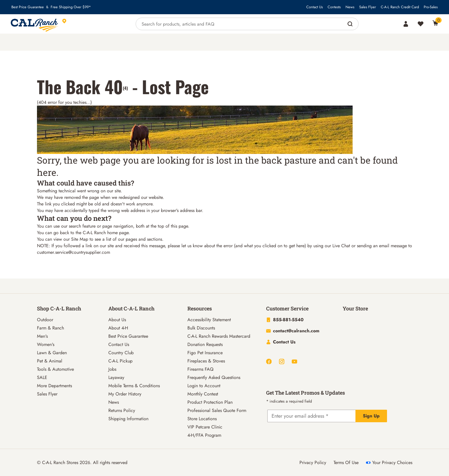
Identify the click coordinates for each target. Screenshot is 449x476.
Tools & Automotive (55, 369)
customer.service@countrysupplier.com (74, 252)
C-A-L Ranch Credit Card (400, 7)
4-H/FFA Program (204, 435)
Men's (42, 336)
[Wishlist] (421, 24)
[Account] (406, 24)
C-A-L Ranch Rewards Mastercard (219, 336)
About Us (117, 320)
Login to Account (204, 386)
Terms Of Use (346, 462)
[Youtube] (294, 361)
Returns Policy (122, 410)
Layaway (116, 377)
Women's (46, 344)
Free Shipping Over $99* (71, 7)
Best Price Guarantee (28, 7)
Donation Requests (205, 344)
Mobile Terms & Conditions (134, 386)
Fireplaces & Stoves (206, 361)
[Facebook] (269, 361)
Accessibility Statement (209, 320)
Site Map (80, 239)
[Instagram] (282, 361)
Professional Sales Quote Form (217, 410)
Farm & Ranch (50, 328)
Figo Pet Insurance (205, 353)
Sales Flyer (368, 7)
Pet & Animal (50, 361)
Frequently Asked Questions (214, 377)
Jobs (112, 369)
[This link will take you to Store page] (90, 24)
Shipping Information (128, 419)
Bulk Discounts (201, 328)
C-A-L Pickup (120, 361)
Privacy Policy (313, 462)
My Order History (125, 394)
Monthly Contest (203, 394)
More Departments (54, 386)
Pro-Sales (431, 7)
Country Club (121, 353)
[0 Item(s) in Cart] (435, 23)
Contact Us (314, 7)
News (350, 7)
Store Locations (202, 419)
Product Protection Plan (210, 402)
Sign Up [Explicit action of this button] (371, 416)
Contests (334, 7)
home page (118, 233)
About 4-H (118, 328)
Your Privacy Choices (389, 462)
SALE (42, 377)
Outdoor (45, 320)
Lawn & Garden (52, 353)
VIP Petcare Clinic (205, 427)
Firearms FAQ (200, 369)
